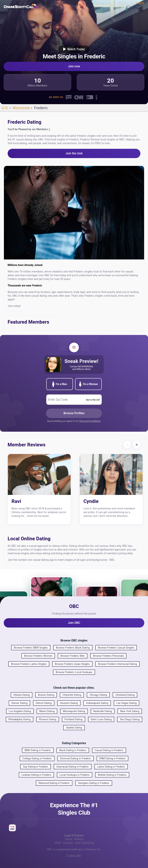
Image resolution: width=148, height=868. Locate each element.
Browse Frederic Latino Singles (29, 664)
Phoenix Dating (48, 719)
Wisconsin (21, 108)
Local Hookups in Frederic (75, 775)
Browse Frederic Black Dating (73, 648)
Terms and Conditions (90, 421)
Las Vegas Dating (126, 703)
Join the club (74, 153)
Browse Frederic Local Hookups (74, 672)
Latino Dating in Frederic (111, 767)
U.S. (5, 108)
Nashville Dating (103, 711)
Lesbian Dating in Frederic (36, 775)
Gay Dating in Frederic (36, 767)
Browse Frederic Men (73, 656)
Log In (140, 3)
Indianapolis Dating (97, 703)
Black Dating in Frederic (73, 750)
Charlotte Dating (72, 695)
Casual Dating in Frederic (109, 750)
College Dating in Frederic (37, 758)
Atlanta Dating (22, 695)
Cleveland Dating (125, 695)
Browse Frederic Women (38, 656)
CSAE (58, 843)
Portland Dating (74, 719)
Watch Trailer (74, 49)
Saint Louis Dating (101, 719)
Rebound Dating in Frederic (54, 783)
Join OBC (74, 623)
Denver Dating (19, 703)
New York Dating (130, 711)
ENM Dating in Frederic (113, 758)
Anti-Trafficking (84, 843)
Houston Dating (69, 703)
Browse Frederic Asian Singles (72, 664)
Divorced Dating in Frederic (76, 758)
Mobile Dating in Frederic (112, 775)
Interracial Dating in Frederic (73, 767)
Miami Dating (47, 711)
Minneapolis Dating (74, 711)
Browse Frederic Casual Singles (116, 648)
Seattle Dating (74, 728)
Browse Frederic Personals (108, 656)
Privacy (79, 839)
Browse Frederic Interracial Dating (118, 664)
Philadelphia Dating (20, 719)
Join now (74, 66)
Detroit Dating (44, 703)
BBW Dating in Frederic (38, 750)
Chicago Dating (98, 695)
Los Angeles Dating (20, 711)
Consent (68, 843)
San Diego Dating (130, 719)
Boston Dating (46, 695)
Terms (68, 839)
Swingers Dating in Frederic (94, 783)
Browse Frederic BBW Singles (31, 648)
